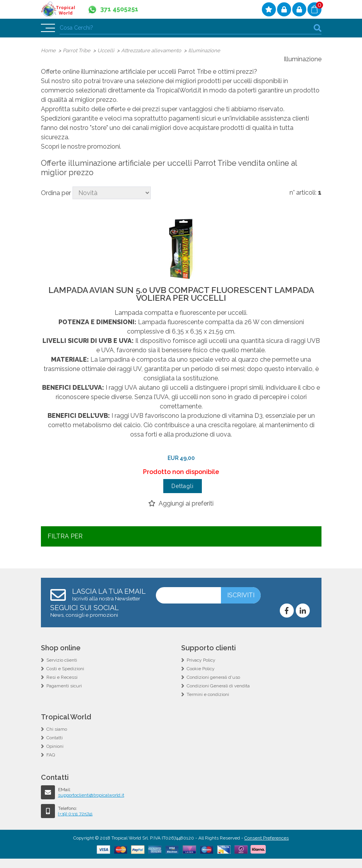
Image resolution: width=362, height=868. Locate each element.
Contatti (55, 738)
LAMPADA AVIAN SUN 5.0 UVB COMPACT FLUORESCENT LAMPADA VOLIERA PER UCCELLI (181, 294)
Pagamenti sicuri (64, 686)
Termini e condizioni (208, 694)
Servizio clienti (62, 660)
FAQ (51, 755)
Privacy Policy (201, 660)
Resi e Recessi (62, 677)
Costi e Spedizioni (65, 669)
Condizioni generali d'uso (213, 677)
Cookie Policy (201, 669)
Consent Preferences (267, 838)
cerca (318, 28)
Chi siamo (57, 729)
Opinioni (55, 746)
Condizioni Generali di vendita (218, 686)
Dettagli (183, 486)
